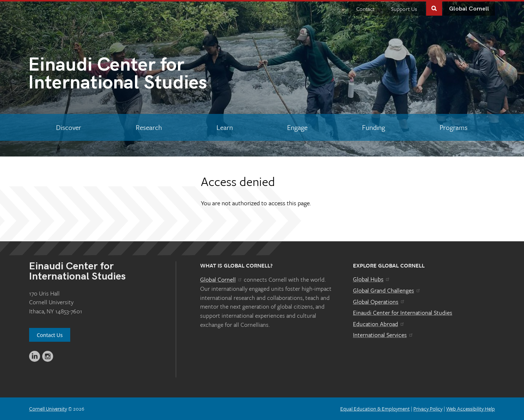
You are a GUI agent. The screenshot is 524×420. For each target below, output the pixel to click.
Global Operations (379, 302)
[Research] (149, 127)
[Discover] (69, 127)
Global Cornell (469, 9)
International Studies (145, 75)
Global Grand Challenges (387, 290)
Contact (365, 9)
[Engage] (297, 127)
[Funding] (374, 127)
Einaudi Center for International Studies (403, 313)
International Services (383, 335)
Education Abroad (379, 324)
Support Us (404, 9)
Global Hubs (372, 279)
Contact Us (50, 335)
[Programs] (453, 127)
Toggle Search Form (434, 8)
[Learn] (225, 127)
